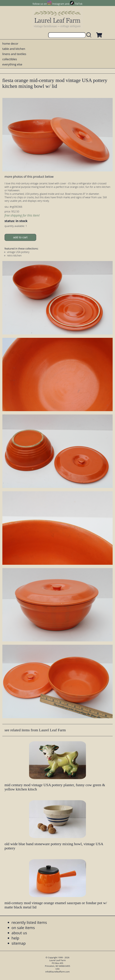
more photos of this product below (29, 177)
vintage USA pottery (18, 252)
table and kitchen (14, 49)
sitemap (19, 943)
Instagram (58, 4)
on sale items (23, 928)
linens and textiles (14, 54)
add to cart (20, 237)
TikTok (79, 4)
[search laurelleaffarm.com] (90, 35)
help (15, 938)
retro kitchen (14, 255)
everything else (12, 64)
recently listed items (29, 922)
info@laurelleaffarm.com (57, 972)
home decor (10, 44)
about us (19, 933)
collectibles (10, 59)
